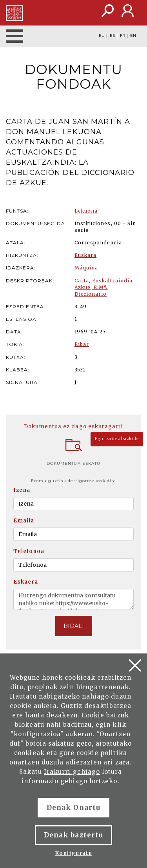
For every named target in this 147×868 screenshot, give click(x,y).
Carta (82, 281)
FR (122, 36)
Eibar (82, 344)
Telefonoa (29, 551)
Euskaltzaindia (112, 281)
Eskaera (26, 582)
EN (133, 36)
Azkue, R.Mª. (91, 287)
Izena (22, 490)
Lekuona (86, 211)
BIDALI (74, 626)
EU (102, 36)
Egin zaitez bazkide (117, 439)
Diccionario (91, 294)
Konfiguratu (73, 853)
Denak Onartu (73, 808)
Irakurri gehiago (72, 772)
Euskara (85, 255)
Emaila (24, 521)
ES (112, 36)
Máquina (86, 268)
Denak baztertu (73, 835)
